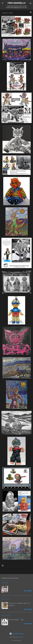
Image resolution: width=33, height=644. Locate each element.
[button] (31, 13)
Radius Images (20, 637)
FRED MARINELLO (17, 3)
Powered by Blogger (16, 634)
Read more (28, 591)
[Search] (31, 4)
